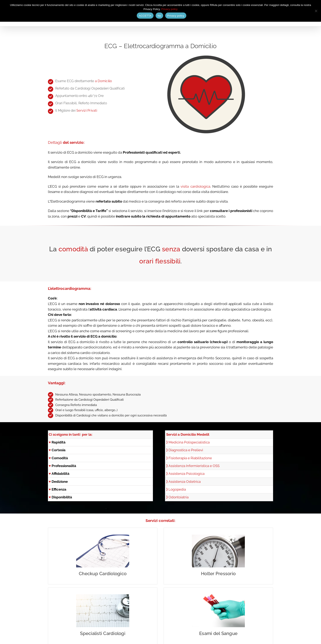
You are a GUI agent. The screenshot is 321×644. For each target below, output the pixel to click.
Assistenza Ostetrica (185, 482)
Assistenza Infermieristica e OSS (194, 466)
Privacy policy (169, 9)
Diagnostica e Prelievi (186, 450)
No (159, 16)
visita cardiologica (195, 186)
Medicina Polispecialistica (189, 442)
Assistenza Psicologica (186, 474)
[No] (316, 11)
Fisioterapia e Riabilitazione (190, 458)
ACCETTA (145, 16)
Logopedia (177, 489)
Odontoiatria (179, 497)
